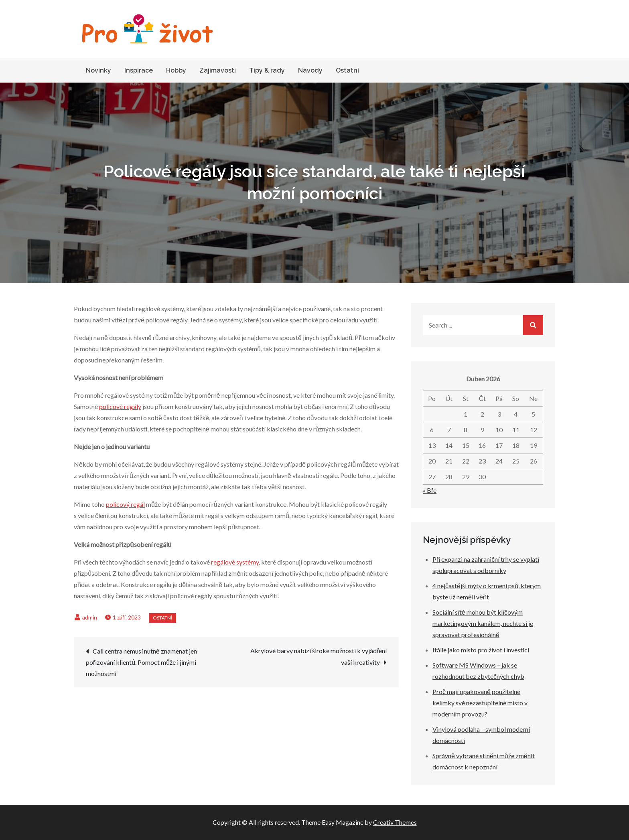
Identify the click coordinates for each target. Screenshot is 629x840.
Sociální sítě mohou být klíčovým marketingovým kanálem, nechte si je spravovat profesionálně (483, 623)
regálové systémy (235, 562)
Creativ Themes (395, 822)
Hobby (176, 70)
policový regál (125, 504)
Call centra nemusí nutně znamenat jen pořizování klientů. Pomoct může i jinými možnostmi (141, 662)
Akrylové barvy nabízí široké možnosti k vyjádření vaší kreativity (319, 656)
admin (90, 617)
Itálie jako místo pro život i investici (481, 650)
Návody (310, 70)
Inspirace (139, 70)
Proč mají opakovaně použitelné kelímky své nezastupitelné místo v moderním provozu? (480, 703)
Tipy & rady (267, 70)
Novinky (98, 70)
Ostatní (347, 70)
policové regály (120, 406)
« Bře (430, 490)
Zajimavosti (218, 70)
